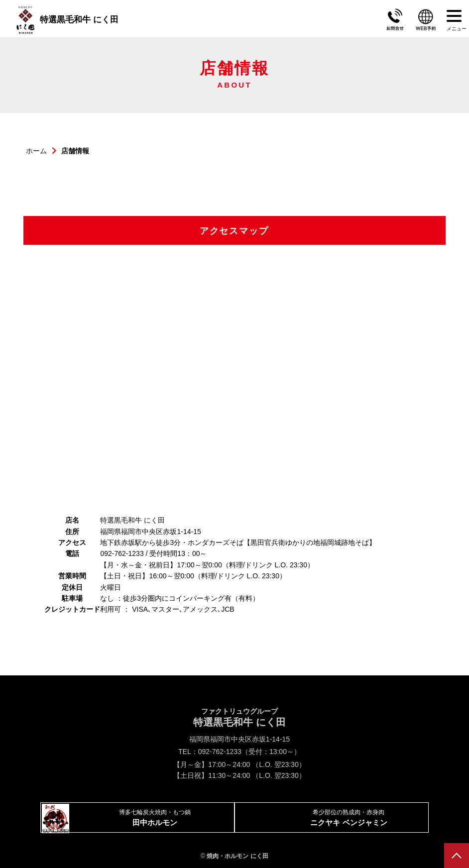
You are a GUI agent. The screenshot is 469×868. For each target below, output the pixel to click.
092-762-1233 (220, 752)
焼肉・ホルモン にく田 (237, 856)
